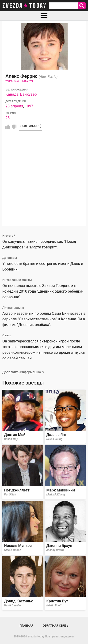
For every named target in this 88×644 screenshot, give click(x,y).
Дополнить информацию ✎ (23, 372)
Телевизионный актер (19, 81)
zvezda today (24, 6)
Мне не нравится (14, 127)
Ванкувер (29, 94)
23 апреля (14, 106)
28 (8, 118)
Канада (12, 94)
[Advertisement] (44, 182)
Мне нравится (8, 127)
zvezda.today (36, 636)
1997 (29, 106)
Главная (26, 626)
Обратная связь (56, 626)
